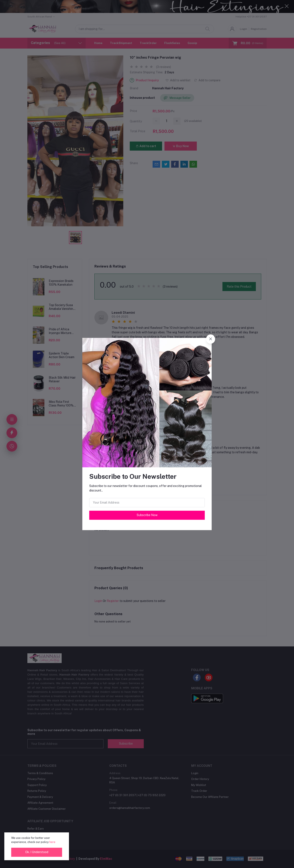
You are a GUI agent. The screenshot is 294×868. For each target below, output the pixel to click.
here (52, 842)
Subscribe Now (147, 515)
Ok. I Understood (37, 852)
